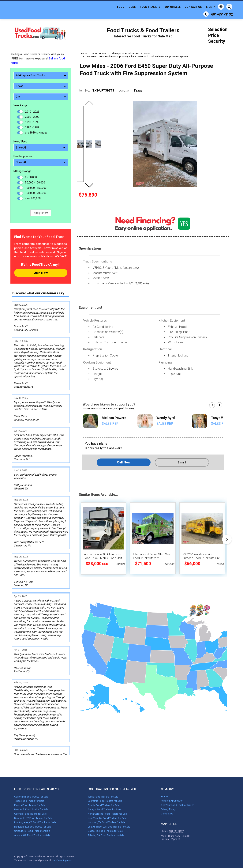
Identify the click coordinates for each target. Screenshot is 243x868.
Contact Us (193, 7)
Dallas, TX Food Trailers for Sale (105, 831)
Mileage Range (22, 171)
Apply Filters (41, 213)
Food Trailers (150, 7)
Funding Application (172, 801)
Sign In (215, 7)
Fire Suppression (23, 156)
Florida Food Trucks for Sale (30, 805)
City (41, 97)
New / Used (20, 142)
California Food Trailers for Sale (105, 801)
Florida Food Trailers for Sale (104, 805)
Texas (41, 86)
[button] (89, 185)
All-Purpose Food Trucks (41, 75)
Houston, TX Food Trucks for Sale (33, 827)
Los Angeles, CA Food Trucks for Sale (35, 822)
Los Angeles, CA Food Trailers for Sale (109, 827)
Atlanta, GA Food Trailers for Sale (106, 835)
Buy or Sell (172, 7)
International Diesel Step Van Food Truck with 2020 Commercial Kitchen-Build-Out (152, 558)
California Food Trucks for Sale (31, 797)
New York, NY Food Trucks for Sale (33, 818)
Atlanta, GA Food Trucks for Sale (32, 835)
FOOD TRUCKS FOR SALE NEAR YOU (37, 789)
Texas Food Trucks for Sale (29, 801)
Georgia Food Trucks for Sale (30, 814)
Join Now (41, 273)
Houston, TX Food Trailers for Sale (107, 822)
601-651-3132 (176, 831)
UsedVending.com (62, 860)
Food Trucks (126, 7)
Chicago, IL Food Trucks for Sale (32, 831)
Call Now (124, 462)
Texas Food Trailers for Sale (103, 797)
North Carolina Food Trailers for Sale (108, 814)
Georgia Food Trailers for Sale (104, 809)
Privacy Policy (168, 809)
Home (164, 796)
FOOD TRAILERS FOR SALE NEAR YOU (112, 789)
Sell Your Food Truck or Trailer (177, 805)
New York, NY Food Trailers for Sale (107, 818)
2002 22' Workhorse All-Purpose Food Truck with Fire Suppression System (201, 558)
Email (182, 462)
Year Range (21, 105)
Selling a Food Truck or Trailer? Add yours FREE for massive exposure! (38, 58)
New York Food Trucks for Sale (31, 809)
